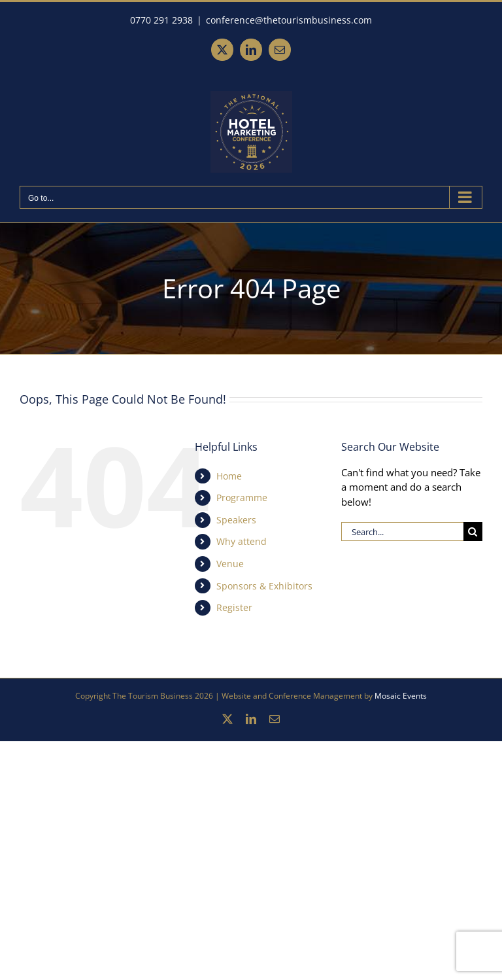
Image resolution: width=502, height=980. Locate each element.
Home (229, 476)
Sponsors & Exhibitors (264, 586)
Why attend (242, 541)
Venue (230, 564)
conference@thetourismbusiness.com (289, 20)
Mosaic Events (401, 696)
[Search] (473, 532)
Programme (242, 498)
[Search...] (402, 532)
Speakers (236, 520)
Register (234, 607)
